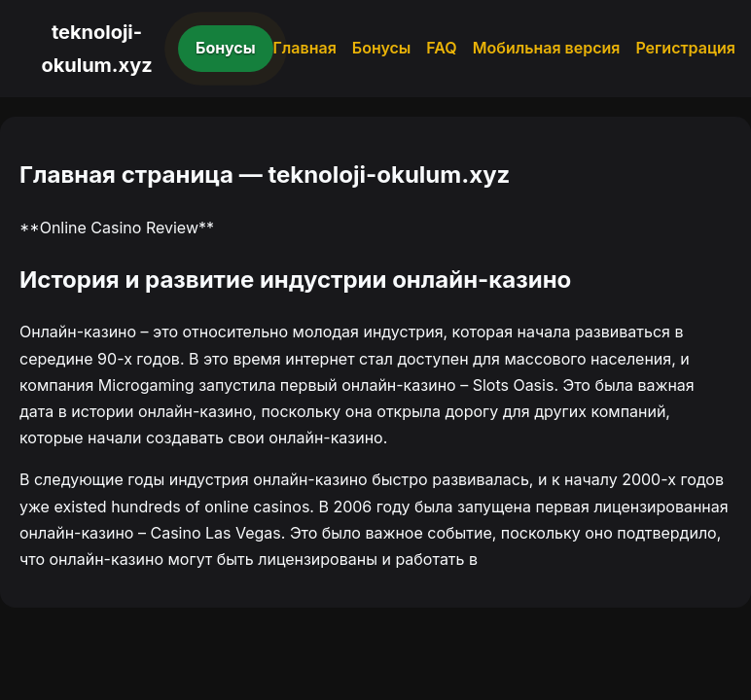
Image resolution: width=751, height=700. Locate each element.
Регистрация (685, 48)
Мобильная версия (547, 48)
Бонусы (226, 48)
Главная (305, 48)
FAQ (441, 48)
